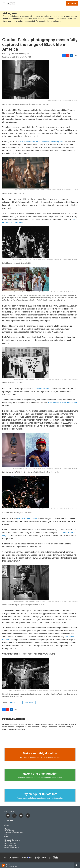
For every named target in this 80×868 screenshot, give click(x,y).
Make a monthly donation (40, 753)
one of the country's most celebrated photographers (41, 141)
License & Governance (12, 840)
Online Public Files (11, 845)
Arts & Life (14, 703)
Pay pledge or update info (40, 794)
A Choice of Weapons (41, 389)
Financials (8, 842)
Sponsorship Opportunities (14, 833)
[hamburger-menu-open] (4, 3)
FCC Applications (10, 844)
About (6, 825)
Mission (7, 829)
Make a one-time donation (40, 774)
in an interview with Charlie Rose (62, 403)
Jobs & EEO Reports (12, 847)
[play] (3, 865)
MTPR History (9, 831)
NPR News (29, 703)
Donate (73, 3)
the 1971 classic (27, 518)
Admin (7, 836)
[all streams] (77, 865)
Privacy (7, 834)
